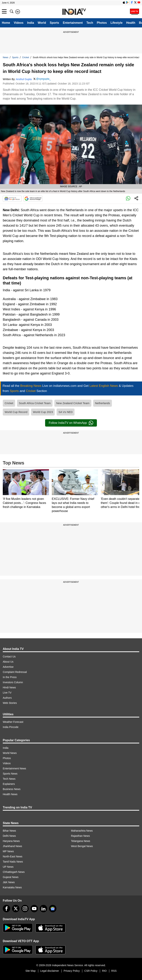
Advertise (8, 667)
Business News (12, 789)
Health (131, 23)
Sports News (10, 774)
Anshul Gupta (24, 79)
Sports (54, 23)
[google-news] (53, 909)
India (31, 23)
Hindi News (9, 687)
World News (10, 753)
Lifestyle (117, 23)
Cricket (26, 57)
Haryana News (11, 841)
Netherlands (103, 403)
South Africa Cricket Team (35, 403)
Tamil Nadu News (13, 862)
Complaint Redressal (15, 672)
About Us (8, 662)
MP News (8, 851)
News (6, 57)
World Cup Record (16, 412)
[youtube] (34, 909)
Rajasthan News (80, 836)
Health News (10, 794)
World (42, 23)
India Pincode (11, 727)
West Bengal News (82, 846)
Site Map (30, 971)
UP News (8, 867)
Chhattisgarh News (14, 872)
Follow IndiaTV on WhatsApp (71, 423)
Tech (90, 23)
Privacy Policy (72, 971)
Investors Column (13, 682)
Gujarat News (11, 877)
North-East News (13, 856)
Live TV (7, 693)
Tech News (9, 779)
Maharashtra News (82, 831)
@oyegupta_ (43, 79)
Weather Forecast (13, 722)
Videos (18, 23)
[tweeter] (16, 909)
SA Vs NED (66, 412)
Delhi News (9, 836)
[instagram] (25, 909)
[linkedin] (43, 909)
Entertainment (73, 23)
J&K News (9, 882)
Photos (102, 23)
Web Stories (10, 703)
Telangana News (81, 841)
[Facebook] (6, 909)
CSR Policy (91, 971)
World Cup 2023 (43, 412)
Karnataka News (12, 887)
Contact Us (9, 657)
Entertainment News (14, 768)
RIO (104, 971)
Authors (7, 698)
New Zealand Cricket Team (73, 403)
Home (6, 23)
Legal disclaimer (50, 971)
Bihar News (9, 831)
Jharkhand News (12, 846)
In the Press (10, 677)
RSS (114, 971)
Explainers (9, 784)
